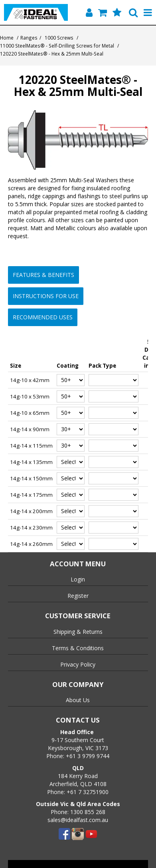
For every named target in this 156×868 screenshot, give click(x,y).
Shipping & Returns (78, 632)
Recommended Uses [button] (43, 317)
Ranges (29, 38)
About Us (78, 700)
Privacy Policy (78, 664)
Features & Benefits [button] (43, 275)
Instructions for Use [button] (46, 296)
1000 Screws (59, 38)
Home (7, 38)
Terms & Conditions (78, 648)
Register (78, 596)
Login (78, 579)
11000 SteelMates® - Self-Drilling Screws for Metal (57, 46)
